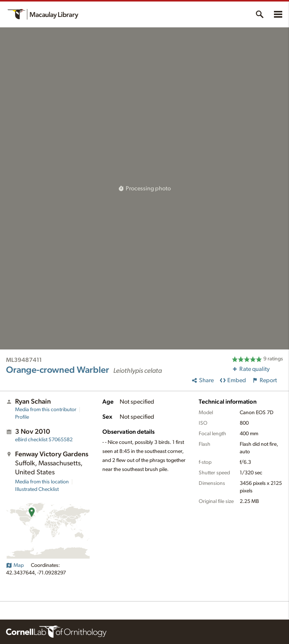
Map (15, 565)
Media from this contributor (46, 410)
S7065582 (44, 440)
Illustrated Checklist (37, 489)
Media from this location (42, 482)
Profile (22, 417)
